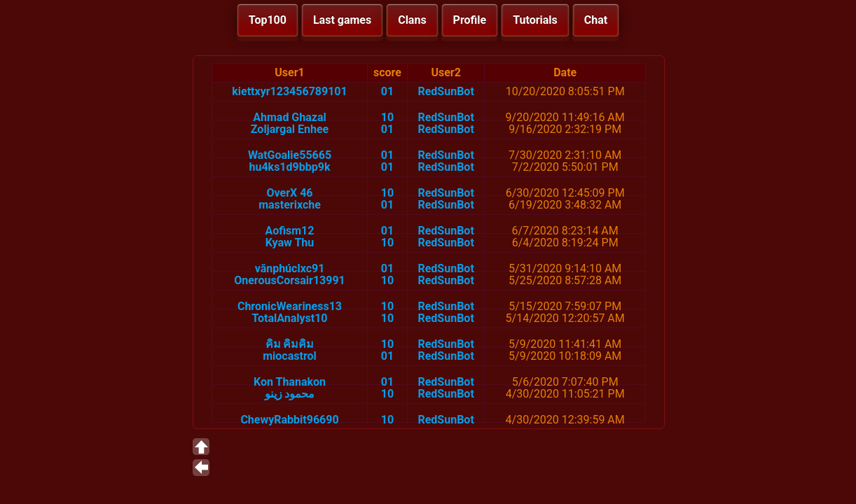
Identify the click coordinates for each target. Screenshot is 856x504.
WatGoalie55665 (290, 155)
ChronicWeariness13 (290, 306)
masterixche (290, 205)
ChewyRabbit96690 (289, 420)
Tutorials (535, 20)
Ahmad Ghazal (289, 117)
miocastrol (290, 356)
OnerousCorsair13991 (290, 280)
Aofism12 (290, 231)
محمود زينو (290, 394)
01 (387, 91)
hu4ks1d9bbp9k (290, 167)
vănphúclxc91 (290, 268)
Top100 (268, 20)
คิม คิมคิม (290, 344)
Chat (596, 20)
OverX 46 (289, 193)
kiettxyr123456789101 (289, 91)
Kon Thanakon (290, 382)
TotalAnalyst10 (289, 318)
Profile (470, 20)
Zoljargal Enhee (290, 129)
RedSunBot (446, 91)
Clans (412, 20)
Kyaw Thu (290, 243)
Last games (342, 20)
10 (387, 117)
